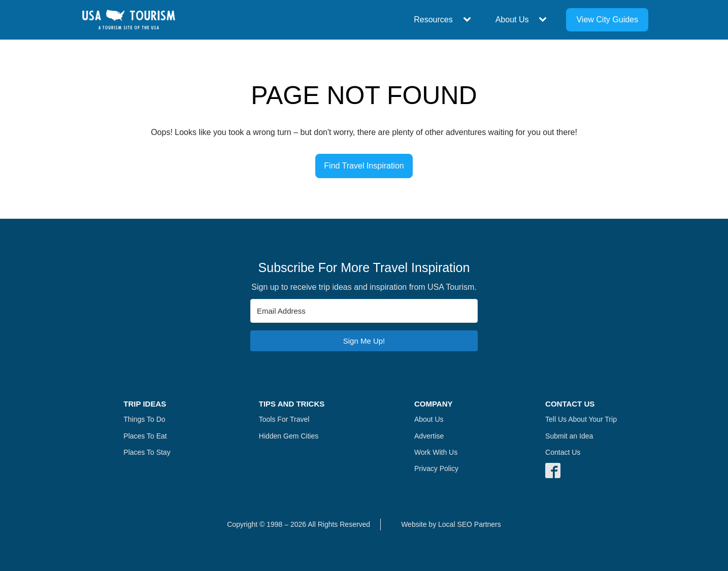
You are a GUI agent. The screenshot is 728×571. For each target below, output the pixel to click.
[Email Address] (364, 311)
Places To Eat (145, 436)
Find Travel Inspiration (364, 166)
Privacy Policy (436, 468)
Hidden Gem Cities (289, 436)
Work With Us (436, 452)
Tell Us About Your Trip (581, 419)
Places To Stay (147, 452)
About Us (512, 20)
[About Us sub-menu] (545, 20)
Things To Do (144, 419)
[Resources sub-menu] (469, 20)
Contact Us (563, 452)
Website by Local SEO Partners (451, 524)
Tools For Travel (284, 419)
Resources (433, 20)
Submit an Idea (569, 436)
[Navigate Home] (129, 20)
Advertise (429, 436)
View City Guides (607, 20)
